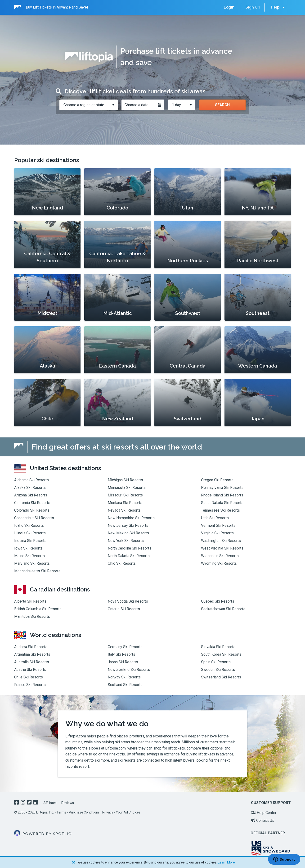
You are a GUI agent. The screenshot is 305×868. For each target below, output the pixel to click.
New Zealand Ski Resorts (129, 670)
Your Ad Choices (128, 812)
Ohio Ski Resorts (122, 563)
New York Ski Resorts (126, 541)
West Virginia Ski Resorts (222, 548)
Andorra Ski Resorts (31, 647)
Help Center (264, 813)
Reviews (68, 803)
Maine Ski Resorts (29, 556)
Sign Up (253, 7)
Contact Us (263, 820)
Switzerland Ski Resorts (221, 677)
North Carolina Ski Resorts (130, 548)
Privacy (108, 812)
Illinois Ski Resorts (30, 533)
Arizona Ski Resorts (31, 495)
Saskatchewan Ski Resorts (223, 609)
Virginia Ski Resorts (217, 533)
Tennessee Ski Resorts (220, 510)
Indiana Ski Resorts (30, 541)
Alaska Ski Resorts (30, 488)
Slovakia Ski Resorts (218, 647)
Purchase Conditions (84, 812)
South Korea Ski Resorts (221, 654)
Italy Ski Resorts (121, 654)
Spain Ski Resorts (216, 662)
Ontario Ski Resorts (124, 609)
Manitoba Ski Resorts (32, 616)
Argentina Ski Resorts (32, 654)
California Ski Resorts (32, 503)
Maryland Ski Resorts (32, 563)
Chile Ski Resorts (29, 677)
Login (229, 7)
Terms (61, 812)
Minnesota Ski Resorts (127, 488)
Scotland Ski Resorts (125, 685)
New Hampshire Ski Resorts (131, 518)
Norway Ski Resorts (124, 677)
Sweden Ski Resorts (218, 670)
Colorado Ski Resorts (32, 510)
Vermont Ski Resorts (218, 525)
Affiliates (50, 803)
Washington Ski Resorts (221, 541)
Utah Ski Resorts (215, 518)
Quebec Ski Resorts (218, 601)
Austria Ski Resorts (30, 670)
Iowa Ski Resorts (28, 548)
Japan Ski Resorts (123, 662)
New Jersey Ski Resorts (128, 525)
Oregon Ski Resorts (217, 480)
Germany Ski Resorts (125, 647)
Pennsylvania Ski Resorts (222, 488)
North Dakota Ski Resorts (129, 556)
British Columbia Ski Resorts (38, 609)
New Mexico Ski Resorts (128, 533)
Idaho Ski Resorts (29, 525)
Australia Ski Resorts (32, 662)
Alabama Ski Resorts (31, 480)
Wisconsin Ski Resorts (220, 556)
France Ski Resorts (30, 685)
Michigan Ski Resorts (125, 480)
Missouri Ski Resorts (125, 495)
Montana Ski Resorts (125, 503)
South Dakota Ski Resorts (222, 503)
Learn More (226, 862)
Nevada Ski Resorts (124, 510)
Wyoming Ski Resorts (219, 563)
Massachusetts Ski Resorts (37, 571)
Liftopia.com (76, 736)
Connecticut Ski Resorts (34, 518)
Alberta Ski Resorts (30, 601)
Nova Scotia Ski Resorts (128, 601)
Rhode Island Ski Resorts (222, 495)
